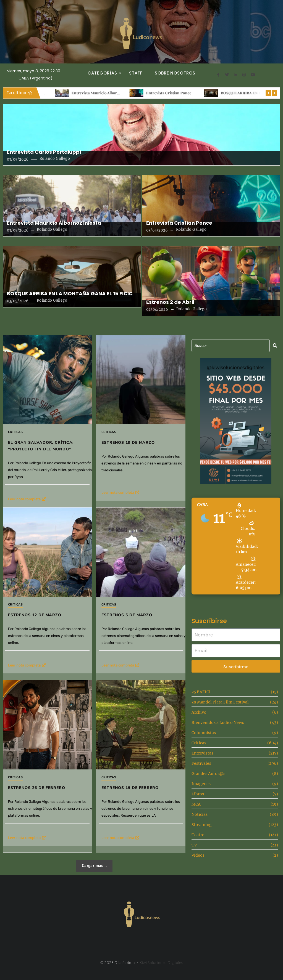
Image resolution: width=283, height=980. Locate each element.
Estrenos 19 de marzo (128, 443)
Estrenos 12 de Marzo (35, 615)
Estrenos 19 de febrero (130, 788)
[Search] (231, 346)
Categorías (104, 73)
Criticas (15, 432)
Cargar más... (94, 866)
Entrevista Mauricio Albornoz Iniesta (168, 93)
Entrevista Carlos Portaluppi (86, 93)
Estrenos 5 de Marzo (127, 615)
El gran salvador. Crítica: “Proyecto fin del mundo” (41, 446)
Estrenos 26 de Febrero (37, 788)
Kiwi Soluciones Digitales (161, 962)
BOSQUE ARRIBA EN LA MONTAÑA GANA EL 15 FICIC (70, 294)
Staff (136, 73)
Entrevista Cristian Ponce (233, 93)
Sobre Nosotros (175, 73)
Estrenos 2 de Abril (170, 302)
